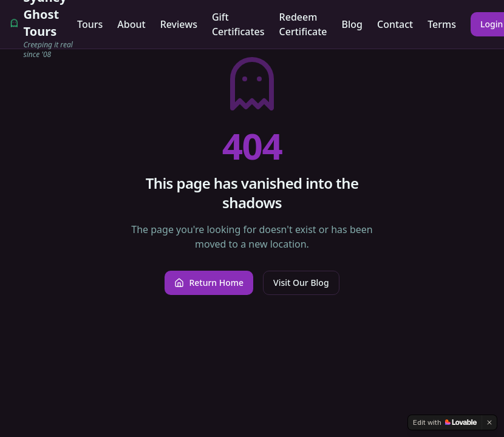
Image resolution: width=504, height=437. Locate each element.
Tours (90, 24)
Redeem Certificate (303, 24)
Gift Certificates (238, 24)
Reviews (179, 24)
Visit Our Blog (301, 283)
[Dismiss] (489, 422)
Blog (352, 24)
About (131, 24)
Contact (395, 24)
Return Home (209, 283)
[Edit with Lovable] (445, 422)
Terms (442, 24)
